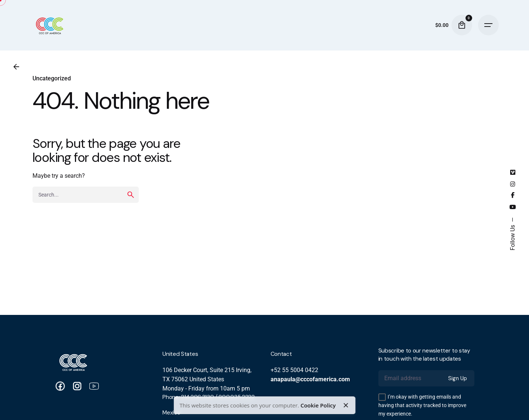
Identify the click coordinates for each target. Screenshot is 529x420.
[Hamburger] (488, 25)
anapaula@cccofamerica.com (310, 379)
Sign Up (458, 378)
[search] (131, 195)
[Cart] (462, 25)
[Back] (16, 67)
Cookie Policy (318, 405)
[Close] (346, 405)
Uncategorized (52, 79)
